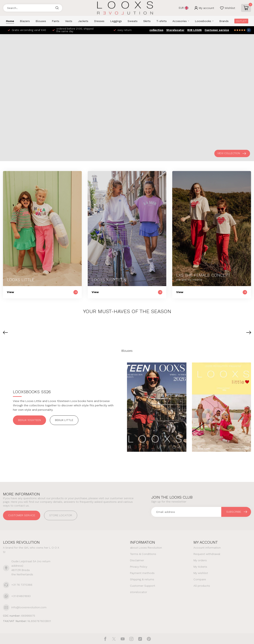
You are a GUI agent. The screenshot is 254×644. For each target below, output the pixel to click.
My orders (200, 560)
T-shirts (162, 21)
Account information (207, 548)
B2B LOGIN (194, 30)
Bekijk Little (64, 420)
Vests (69, 21)
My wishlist (201, 573)
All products (202, 586)
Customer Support (143, 586)
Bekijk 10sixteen (29, 420)
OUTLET (241, 21)
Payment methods (142, 573)
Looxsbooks (203, 21)
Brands (224, 21)
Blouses (41, 21)
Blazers (25, 21)
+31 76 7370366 (22, 585)
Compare (200, 579)
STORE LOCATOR (61, 515)
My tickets (200, 567)
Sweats (133, 21)
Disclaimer (137, 560)
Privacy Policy (139, 567)
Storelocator (175, 30)
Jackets (83, 21)
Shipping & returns (142, 579)
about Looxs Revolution (146, 548)
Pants (56, 21)
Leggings (116, 21)
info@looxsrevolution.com (29, 607)
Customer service (217, 30)
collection (156, 30)
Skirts (147, 21)
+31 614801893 (21, 596)
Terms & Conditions (143, 554)
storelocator (139, 592)
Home (10, 21)
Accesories (180, 21)
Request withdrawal (207, 554)
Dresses (99, 21)
